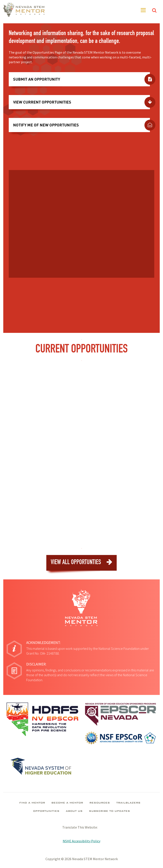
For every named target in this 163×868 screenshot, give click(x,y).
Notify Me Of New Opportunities (46, 125)
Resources (100, 803)
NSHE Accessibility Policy (81, 841)
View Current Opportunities (42, 102)
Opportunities (46, 811)
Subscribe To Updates (109, 811)
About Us (74, 811)
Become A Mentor (67, 803)
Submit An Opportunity (37, 79)
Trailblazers (128, 803)
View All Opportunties (81, 562)
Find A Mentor (32, 803)
